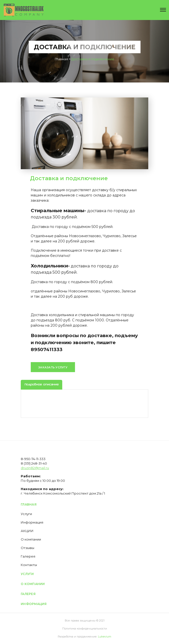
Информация (32, 522)
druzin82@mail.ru (35, 468)
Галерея (28, 556)
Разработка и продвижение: (84, 637)
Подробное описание (41, 385)
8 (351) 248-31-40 (34, 463)
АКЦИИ (27, 531)
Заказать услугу (53, 367)
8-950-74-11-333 (33, 459)
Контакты (29, 565)
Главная (29, 504)
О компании (31, 539)
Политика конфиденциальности (85, 629)
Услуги (26, 514)
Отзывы (27, 548)
